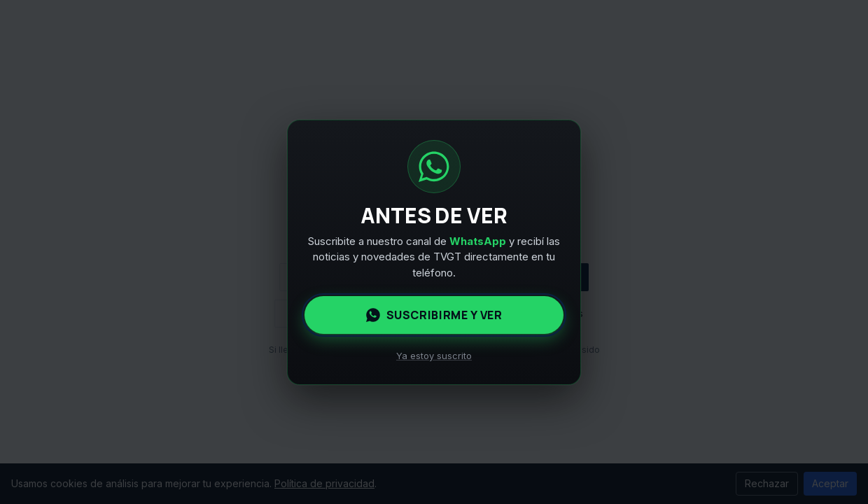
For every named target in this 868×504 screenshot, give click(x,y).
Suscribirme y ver (434, 315)
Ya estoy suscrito (434, 356)
